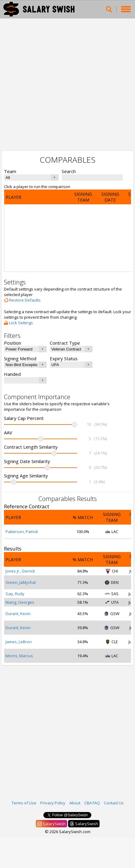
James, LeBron (19, 642)
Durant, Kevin (18, 614)
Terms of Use (24, 803)
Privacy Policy (53, 803)
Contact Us (114, 803)
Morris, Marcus (19, 656)
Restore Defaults (22, 300)
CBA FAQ (92, 803)
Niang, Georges (20, 602)
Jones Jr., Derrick (20, 571)
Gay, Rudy (15, 594)
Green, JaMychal (21, 582)
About (75, 803)
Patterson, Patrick (22, 532)
